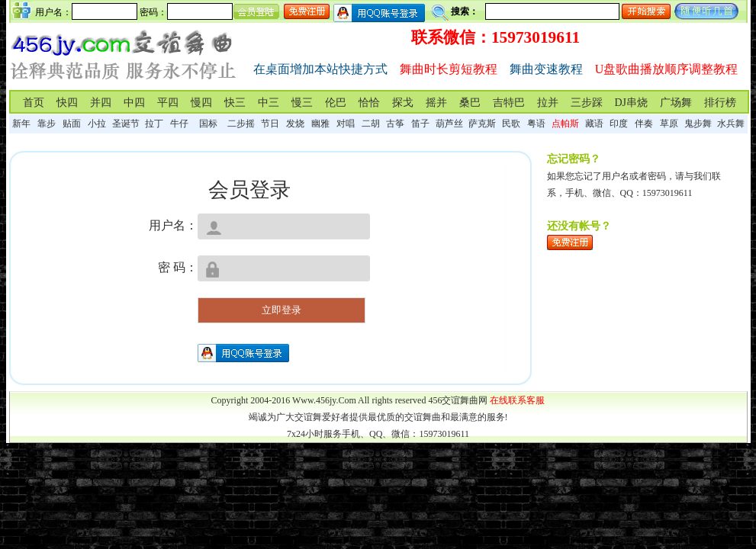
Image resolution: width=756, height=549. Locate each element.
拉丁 (154, 124)
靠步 (47, 124)
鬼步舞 (698, 124)
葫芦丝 (449, 124)
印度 (619, 124)
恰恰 (369, 103)
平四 (168, 103)
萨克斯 (482, 124)
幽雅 (320, 124)
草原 (669, 124)
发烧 (295, 124)
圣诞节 (126, 124)
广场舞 (676, 103)
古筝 (395, 124)
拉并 (548, 103)
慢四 (201, 103)
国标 (208, 124)
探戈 (403, 103)
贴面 (72, 124)
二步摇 (241, 124)
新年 (21, 124)
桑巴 (470, 103)
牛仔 (179, 124)
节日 (270, 124)
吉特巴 (509, 103)
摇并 (436, 103)
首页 (34, 103)
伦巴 (336, 103)
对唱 (346, 124)
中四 (134, 103)
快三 (235, 103)
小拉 (97, 124)
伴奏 (644, 124)
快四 (67, 103)
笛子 (420, 124)
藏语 (594, 124)
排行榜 (720, 103)
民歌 (511, 124)
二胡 (371, 124)
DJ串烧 (632, 103)
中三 (269, 103)
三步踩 (587, 103)
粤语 (536, 124)
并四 (101, 103)
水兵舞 (731, 124)
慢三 (302, 103)
